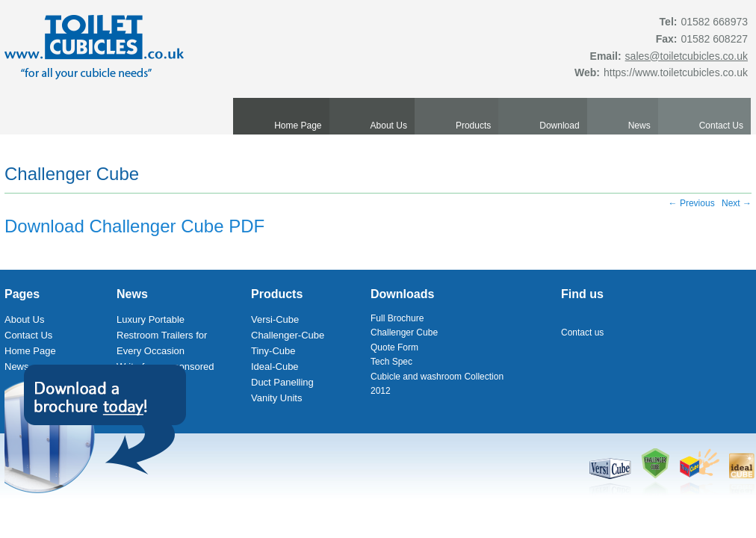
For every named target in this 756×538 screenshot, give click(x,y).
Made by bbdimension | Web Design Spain (670, 507)
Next (737, 203)
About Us (389, 126)
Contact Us (721, 126)
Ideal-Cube (275, 367)
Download (559, 126)
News (639, 126)
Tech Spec (391, 362)
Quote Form (394, 347)
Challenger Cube (72, 174)
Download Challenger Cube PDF (134, 226)
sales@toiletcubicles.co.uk (687, 56)
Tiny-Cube (273, 351)
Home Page (298, 126)
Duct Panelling (282, 382)
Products (473, 126)
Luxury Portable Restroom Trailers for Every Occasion (162, 335)
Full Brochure (397, 318)
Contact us (582, 333)
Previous (692, 203)
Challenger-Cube (288, 335)
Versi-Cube (275, 319)
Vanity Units (276, 398)
